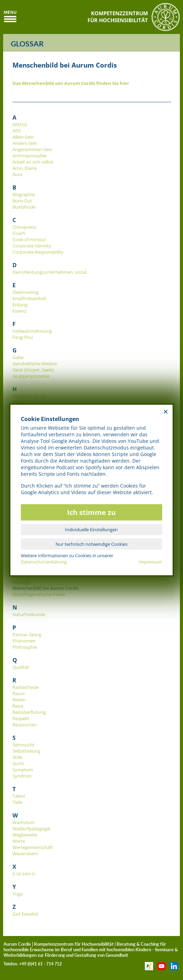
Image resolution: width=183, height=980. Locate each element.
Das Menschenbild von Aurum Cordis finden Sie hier (71, 83)
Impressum (150, 562)
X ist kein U (24, 874)
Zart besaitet (26, 914)
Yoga (18, 894)
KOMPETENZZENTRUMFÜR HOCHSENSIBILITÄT (118, 17)
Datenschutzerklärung (44, 562)
